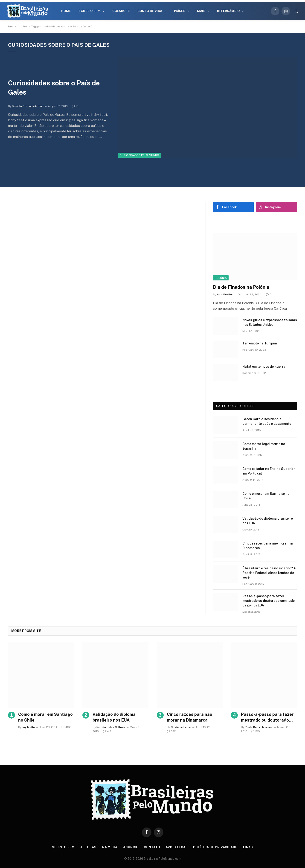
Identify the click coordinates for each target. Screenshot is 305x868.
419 (107, 731)
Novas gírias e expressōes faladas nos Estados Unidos (270, 322)
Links (249, 847)
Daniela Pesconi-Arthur (28, 106)
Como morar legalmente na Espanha (264, 446)
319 (256, 731)
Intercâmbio (228, 11)
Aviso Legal (177, 847)
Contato (152, 847)
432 (66, 727)
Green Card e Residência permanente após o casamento (267, 421)
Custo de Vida (150, 11)
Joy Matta (28, 727)
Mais (201, 11)
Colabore (121, 11)
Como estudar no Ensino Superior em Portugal (269, 471)
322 (171, 731)
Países (180, 11)
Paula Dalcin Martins (259, 727)
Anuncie (131, 847)
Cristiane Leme (181, 727)
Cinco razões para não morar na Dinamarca (268, 546)
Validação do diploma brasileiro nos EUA (268, 521)
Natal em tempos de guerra (264, 367)
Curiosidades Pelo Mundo (139, 155)
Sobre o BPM (89, 11)
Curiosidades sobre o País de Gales (55, 88)
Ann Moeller (225, 294)
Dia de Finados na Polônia (241, 287)
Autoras (88, 847)
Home (66, 11)
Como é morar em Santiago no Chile (266, 496)
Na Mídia (110, 847)
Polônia (221, 278)
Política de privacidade (216, 847)
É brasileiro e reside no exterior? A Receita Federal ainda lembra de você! (269, 573)
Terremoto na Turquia (260, 343)
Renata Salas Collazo (111, 727)
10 (75, 106)
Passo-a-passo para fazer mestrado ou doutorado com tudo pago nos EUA (269, 601)
